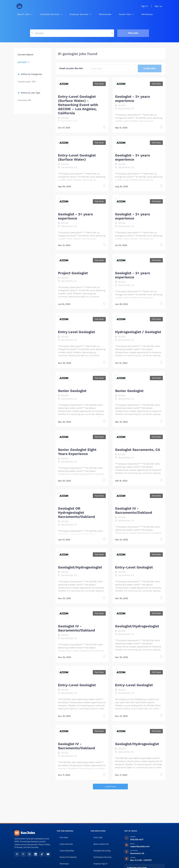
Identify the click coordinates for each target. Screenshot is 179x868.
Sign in (145, 6)
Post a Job (98, 838)
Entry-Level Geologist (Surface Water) (77, 157)
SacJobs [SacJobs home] (25, 833)
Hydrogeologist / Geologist (138, 332)
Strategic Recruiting (102, 851)
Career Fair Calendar (68, 857)
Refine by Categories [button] (31, 74)
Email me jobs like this (71, 68)
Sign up (158, 6)
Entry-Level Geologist (134, 567)
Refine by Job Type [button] (30, 93)
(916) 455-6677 (137, 840)
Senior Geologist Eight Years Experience (77, 452)
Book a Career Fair (101, 844)
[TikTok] (42, 854)
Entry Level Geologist (76, 332)
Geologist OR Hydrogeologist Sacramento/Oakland (76, 513)
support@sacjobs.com (140, 847)
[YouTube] (48, 854)
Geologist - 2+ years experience (132, 99)
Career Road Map (67, 851)
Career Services (66, 844)
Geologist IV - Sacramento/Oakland (134, 510)
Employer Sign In (101, 864)
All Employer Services (103, 857)
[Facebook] (17, 854)
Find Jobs (133, 33)
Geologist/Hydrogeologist (80, 567)
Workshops (64, 864)
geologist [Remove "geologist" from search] (22, 62)
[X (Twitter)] (29, 854)
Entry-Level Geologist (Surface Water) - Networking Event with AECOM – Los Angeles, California (78, 105)
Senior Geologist (72, 391)
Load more (110, 786)
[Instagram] (23, 854)
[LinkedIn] (36, 854)
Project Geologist (73, 273)
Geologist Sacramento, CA (138, 450)
